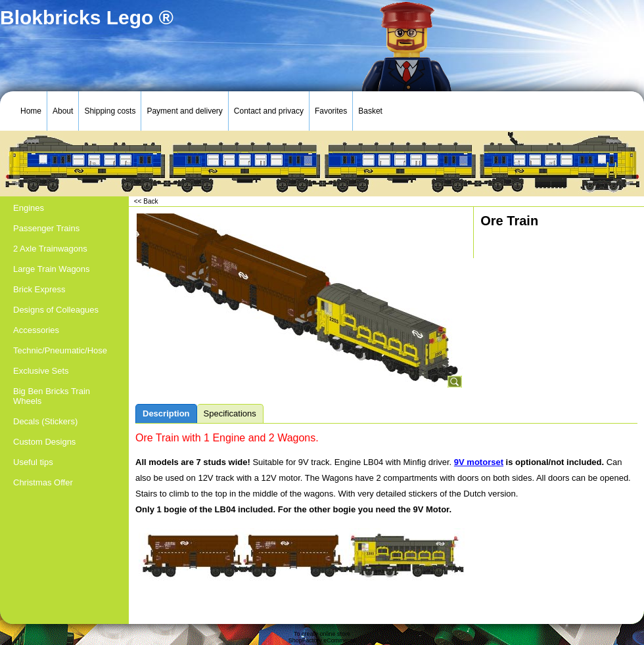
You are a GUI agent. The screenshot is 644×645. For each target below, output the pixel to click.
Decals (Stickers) (45, 421)
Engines (29, 208)
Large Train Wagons (52, 269)
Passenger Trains (46, 228)
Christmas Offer (43, 482)
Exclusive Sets (41, 371)
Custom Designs (44, 442)
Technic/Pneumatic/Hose (60, 350)
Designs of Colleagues (56, 310)
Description (166, 413)
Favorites (331, 111)
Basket (370, 111)
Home (31, 111)
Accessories (36, 330)
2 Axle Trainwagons (50, 249)
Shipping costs (110, 111)
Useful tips (33, 462)
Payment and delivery (184, 111)
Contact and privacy (269, 111)
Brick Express (39, 289)
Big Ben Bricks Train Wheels (52, 396)
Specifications (230, 413)
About (63, 111)
